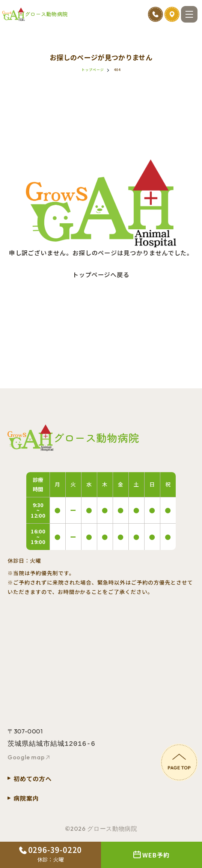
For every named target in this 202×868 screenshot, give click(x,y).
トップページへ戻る (101, 274)
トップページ (93, 70)
